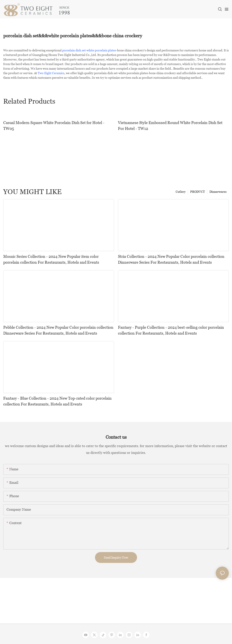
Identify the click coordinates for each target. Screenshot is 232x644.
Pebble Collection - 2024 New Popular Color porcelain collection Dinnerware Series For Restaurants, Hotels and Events (58, 330)
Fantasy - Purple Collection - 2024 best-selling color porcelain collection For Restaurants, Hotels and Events (171, 330)
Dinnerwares (218, 192)
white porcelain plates (101, 50)
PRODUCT (198, 192)
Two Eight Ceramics (51, 73)
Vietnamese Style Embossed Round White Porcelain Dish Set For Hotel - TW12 (170, 126)
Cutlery (181, 192)
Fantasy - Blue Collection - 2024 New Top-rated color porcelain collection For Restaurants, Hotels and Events (57, 401)
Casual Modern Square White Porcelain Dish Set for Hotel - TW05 (54, 126)
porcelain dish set (74, 50)
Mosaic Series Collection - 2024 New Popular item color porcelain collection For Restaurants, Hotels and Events (51, 259)
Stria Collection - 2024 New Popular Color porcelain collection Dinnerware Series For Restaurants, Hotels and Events (171, 259)
